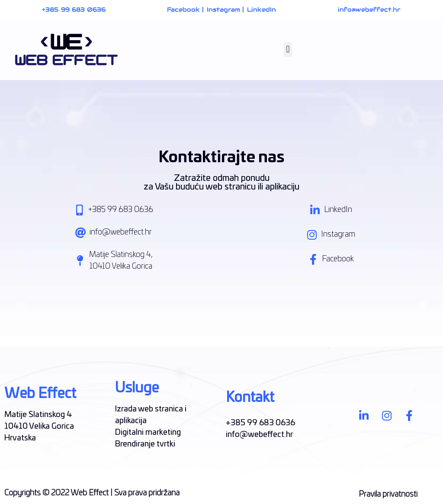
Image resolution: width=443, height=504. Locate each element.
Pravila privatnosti (388, 494)
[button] (288, 50)
